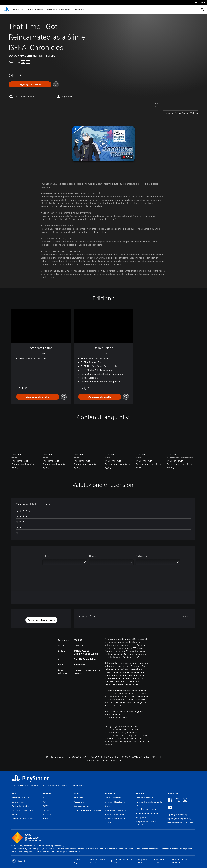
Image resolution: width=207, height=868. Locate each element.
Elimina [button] (185, 616)
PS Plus (38, 10)
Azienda (15, 814)
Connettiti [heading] (172, 793)
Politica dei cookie (159, 861)
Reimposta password (115, 814)
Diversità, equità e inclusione (87, 810)
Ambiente (78, 798)
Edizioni (47, 556)
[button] (103, 144)
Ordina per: (142, 556)
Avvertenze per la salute (116, 717)
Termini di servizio (144, 798)
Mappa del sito (143, 861)
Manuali (108, 823)
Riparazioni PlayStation (116, 810)
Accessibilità (80, 802)
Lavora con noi (18, 802)
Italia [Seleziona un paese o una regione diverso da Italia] (19, 861)
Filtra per (94, 556)
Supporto (78, 10)
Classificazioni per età (146, 809)
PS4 (29, 10)
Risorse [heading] (140, 793)
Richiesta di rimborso (115, 819)
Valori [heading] (77, 793)
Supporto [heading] (110, 793)
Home (14, 785)
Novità (59, 10)
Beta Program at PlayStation (180, 823)
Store (68, 10)
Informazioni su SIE (20, 798)
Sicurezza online (81, 806)
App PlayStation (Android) (179, 819)
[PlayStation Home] (6, 10)
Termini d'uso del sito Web (123, 861)
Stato (107, 806)
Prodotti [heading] (47, 793)
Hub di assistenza (113, 798)
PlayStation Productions (23, 810)
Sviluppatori (141, 817)
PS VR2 (46, 806)
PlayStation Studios (21, 806)
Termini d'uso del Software (180, 861)
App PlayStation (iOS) (177, 814)
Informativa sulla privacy (97, 861)
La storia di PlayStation (22, 819)
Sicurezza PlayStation (115, 802)
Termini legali (78, 861)
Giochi (15, 10)
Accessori (48, 10)
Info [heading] (14, 793)
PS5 (22, 10)
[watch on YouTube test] (127, 157)
